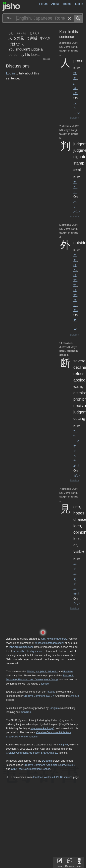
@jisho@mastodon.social (49, 643)
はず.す (75, 280)
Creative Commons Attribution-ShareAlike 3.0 (49, 765)
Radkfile (68, 671)
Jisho (11, 6)
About (55, 4)
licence (45, 684)
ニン (77, 113)
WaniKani (26, 712)
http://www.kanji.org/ (42, 728)
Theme (67, 4)
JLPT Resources (63, 777)
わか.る (75, 187)
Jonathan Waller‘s (43, 777)
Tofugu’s (54, 708)
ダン (77, 476)
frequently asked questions (28, 651)
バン (77, 212)
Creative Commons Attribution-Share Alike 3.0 (32, 753)
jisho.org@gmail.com (21, 647)
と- (75, 310)
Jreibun (75, 696)
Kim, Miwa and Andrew (54, 639)
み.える (75, 579)
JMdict (30, 671)
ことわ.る (77, 446)
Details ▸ (75, 118)
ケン (77, 603)
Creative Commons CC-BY (39, 696)
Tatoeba (46, 59)
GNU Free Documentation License (31, 769)
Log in (79, 4)
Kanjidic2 (41, 671)
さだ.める (77, 461)
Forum (44, 4)
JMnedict (52, 671)
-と (75, 93)
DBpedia (47, 761)
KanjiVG (63, 745)
